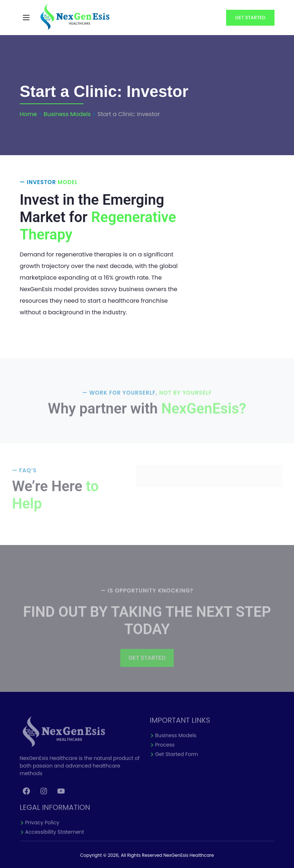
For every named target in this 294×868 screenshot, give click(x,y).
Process (165, 749)
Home (29, 114)
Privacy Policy (42, 827)
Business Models (67, 114)
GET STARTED (147, 662)
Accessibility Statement (55, 837)
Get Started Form (177, 759)
